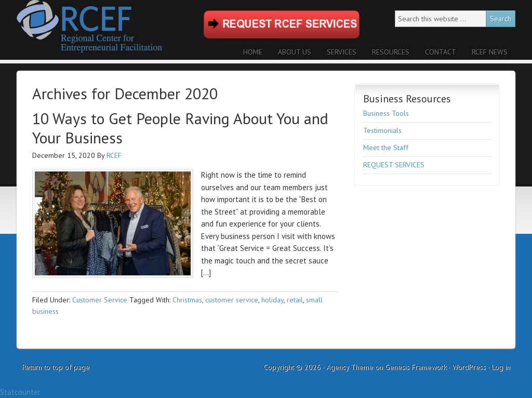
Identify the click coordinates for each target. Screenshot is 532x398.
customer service (232, 300)
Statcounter (20, 392)
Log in (501, 367)
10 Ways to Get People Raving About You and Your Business (180, 128)
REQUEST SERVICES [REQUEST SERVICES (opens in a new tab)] (394, 165)
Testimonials (382, 130)
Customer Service (100, 300)
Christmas (187, 300)
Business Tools (386, 113)
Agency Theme (350, 367)
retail (295, 300)
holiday (272, 300)
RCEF (108, 30)
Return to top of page (56, 367)
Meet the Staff (386, 148)
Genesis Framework (416, 367)
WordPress (469, 367)
